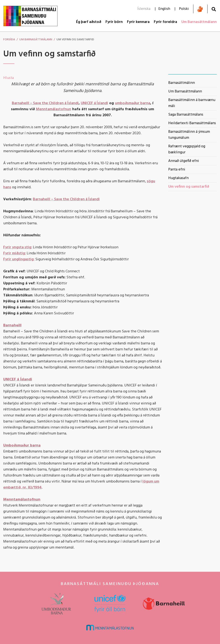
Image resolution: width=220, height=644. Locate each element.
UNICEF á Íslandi (94, 103)
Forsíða (9, 40)
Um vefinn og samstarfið (75, 40)
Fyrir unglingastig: (19, 259)
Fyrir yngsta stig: (18, 247)
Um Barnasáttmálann (36, 40)
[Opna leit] (214, 9)
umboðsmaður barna (133, 103)
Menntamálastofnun (53, 109)
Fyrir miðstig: (15, 253)
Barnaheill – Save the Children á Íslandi (45, 103)
